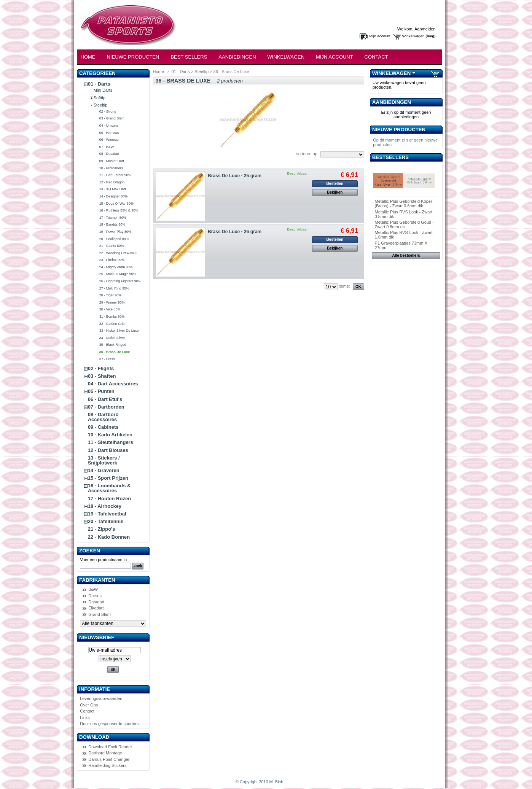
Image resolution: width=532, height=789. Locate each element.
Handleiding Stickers (107, 765)
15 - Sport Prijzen (108, 478)
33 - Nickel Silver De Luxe (119, 331)
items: (344, 286)
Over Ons (89, 705)
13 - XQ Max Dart (113, 189)
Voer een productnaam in (103, 560)
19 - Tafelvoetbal (107, 514)
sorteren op (307, 154)
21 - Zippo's (102, 529)
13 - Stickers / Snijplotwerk (104, 460)
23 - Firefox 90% (112, 260)
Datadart (96, 602)
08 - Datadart (109, 154)
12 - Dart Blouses (108, 450)
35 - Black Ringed (113, 345)
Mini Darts (103, 90)
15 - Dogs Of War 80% (116, 204)
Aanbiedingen (237, 57)
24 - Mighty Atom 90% (116, 267)
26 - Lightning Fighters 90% (120, 281)
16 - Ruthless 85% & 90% (119, 210)
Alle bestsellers (406, 255)
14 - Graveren (104, 470)
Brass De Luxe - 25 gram (235, 176)
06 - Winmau (109, 140)
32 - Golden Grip (112, 324)
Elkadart (96, 608)
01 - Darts (99, 84)
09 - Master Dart (112, 161)
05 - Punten (101, 391)
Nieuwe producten (399, 130)
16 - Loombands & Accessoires (109, 488)
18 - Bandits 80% (112, 224)
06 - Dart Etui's (105, 399)
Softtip (100, 98)
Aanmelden (425, 29)
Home (88, 57)
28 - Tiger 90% (111, 295)
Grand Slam (100, 614)
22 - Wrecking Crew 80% (118, 253)
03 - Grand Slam (112, 118)
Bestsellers (390, 157)
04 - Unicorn (109, 126)
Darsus (95, 596)
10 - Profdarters (111, 168)
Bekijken (335, 192)
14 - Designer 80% (114, 196)
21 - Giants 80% (112, 246)
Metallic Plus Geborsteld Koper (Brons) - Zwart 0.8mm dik (404, 204)
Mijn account (380, 36)
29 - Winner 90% (112, 302)
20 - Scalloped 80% (114, 239)
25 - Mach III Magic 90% (118, 274)
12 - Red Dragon (112, 182)
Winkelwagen (413, 36)
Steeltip (101, 105)
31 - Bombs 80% (112, 317)
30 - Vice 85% (110, 309)
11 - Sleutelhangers (111, 442)
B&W (93, 589)
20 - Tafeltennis (106, 521)
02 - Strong (108, 111)
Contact (376, 57)
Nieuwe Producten (133, 57)
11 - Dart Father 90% (115, 175)
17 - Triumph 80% (113, 218)
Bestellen (335, 184)
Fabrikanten (97, 580)
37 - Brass (107, 359)
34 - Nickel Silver (112, 338)
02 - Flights (101, 368)
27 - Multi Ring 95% (114, 288)
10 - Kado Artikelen (110, 435)
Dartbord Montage (105, 753)
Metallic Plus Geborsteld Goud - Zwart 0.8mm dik (404, 224)
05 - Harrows (109, 133)
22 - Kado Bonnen (109, 537)
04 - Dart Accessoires (113, 384)
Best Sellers (189, 57)
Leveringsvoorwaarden (101, 698)
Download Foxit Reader (110, 747)
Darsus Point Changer (109, 759)
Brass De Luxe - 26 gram (235, 232)
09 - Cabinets (103, 427)
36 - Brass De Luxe (115, 352)
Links (85, 717)
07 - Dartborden (106, 407)
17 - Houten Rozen (109, 499)
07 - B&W (107, 147)
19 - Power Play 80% (115, 232)
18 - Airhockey (105, 506)
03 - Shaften (102, 376)
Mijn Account (334, 57)
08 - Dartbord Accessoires (103, 417)
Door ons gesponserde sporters (109, 724)
